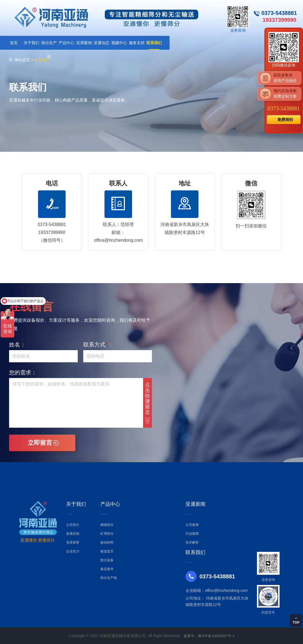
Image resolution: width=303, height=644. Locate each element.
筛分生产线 (109, 578)
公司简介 (73, 525)
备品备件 (107, 569)
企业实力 (73, 551)
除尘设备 (107, 560)
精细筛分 (107, 525)
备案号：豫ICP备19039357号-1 (209, 636)
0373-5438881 (284, 108)
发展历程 (73, 534)
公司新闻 (192, 525)
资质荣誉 (73, 542)
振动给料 (107, 542)
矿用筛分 (107, 534)
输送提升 (107, 551)
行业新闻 (192, 534)
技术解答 (192, 542)
